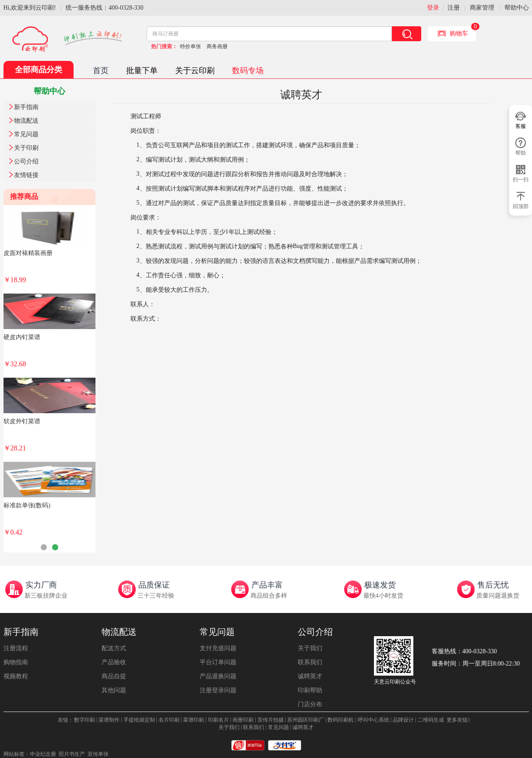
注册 (454, 8)
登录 (433, 8)
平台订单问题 (218, 662)
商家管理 (482, 8)
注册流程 (16, 648)
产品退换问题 (218, 676)
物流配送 (26, 121)
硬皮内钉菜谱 (22, 337)
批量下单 (142, 71)
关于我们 (310, 648)
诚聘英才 (310, 676)
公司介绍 (26, 161)
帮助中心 (517, 8)
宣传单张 (98, 754)
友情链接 (26, 175)
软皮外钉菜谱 (22, 421)
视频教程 (16, 676)
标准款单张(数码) (27, 505)
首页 (101, 71)
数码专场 (248, 71)
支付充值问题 (218, 648)
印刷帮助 (310, 690)
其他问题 (114, 690)
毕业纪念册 (43, 754)
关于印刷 (26, 148)
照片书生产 (72, 754)
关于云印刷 (195, 71)
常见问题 (26, 134)
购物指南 (16, 662)
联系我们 (310, 662)
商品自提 (114, 676)
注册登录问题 (218, 690)
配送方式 (114, 648)
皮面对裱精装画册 (28, 253)
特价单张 (190, 46)
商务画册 (217, 46)
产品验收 (114, 662)
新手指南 (26, 107)
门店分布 (310, 704)
